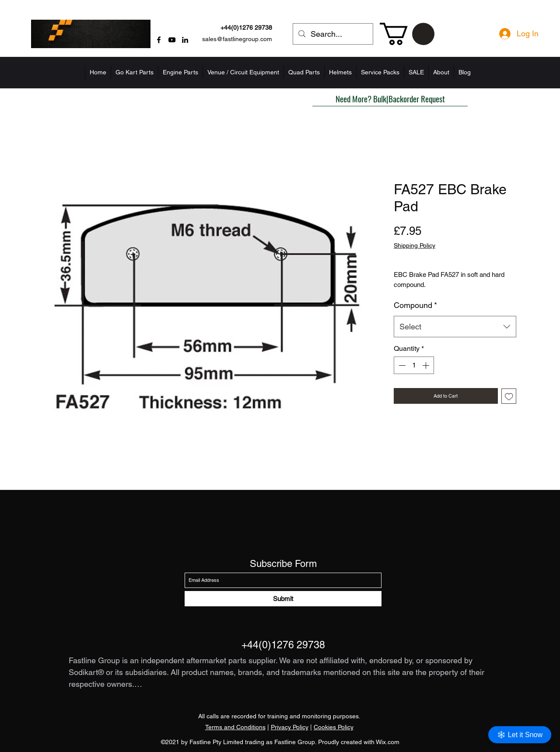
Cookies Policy (334, 727)
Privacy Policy (290, 727)
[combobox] (455, 327)
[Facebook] (159, 40)
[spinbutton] (414, 365)
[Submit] (283, 599)
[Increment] (427, 365)
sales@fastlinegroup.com (237, 39)
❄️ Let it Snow (520, 735)
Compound (415, 305)
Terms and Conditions (235, 727)
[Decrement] (401, 365)
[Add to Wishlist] (509, 396)
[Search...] (332, 34)
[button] (407, 34)
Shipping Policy (415, 245)
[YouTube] (172, 40)
